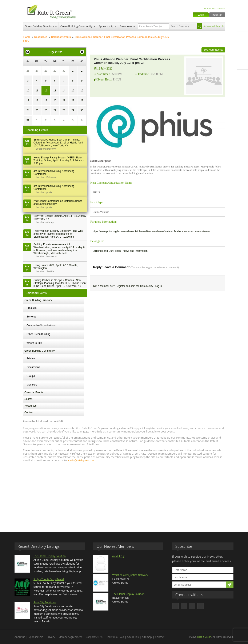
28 (46, 71)
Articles (31, 358)
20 (55, 100)
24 (28, 110)
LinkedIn (243, 55)
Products (31, 308)
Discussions (33, 367)
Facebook (243, 37)
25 (37, 110)
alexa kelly (118, 556)
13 (55, 91)
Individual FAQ (115, 637)
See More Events (213, 50)
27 (37, 71)
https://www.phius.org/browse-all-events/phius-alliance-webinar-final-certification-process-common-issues (151, 231)
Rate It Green (204, 637)
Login (201, 15)
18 (37, 100)
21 (64, 100)
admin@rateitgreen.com (81, 461)
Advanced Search (213, 26)
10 (28, 91)
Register (217, 15)
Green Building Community (76, 26)
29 (55, 71)
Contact (29, 412)
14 (64, 91)
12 (46, 91)
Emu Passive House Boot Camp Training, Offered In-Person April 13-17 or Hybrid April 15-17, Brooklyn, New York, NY (58, 143)
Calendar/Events (61, 37)
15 (73, 91)
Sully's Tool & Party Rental (49, 579)
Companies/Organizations (41, 325)
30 (64, 71)
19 (46, 100)
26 (28, 71)
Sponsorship (106, 26)
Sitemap (147, 637)
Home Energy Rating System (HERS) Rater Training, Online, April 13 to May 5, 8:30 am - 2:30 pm (59, 161)
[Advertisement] (124, 495)
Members (32, 385)
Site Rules (133, 637)
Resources (126, 26)
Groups (31, 376)
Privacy (51, 637)
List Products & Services (214, 9)
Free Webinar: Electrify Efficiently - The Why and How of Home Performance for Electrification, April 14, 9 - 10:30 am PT (58, 234)
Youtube (243, 64)
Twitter (243, 46)
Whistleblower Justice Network (130, 575)
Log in (158, 286)
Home (27, 37)
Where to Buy (34, 343)
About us (20, 637)
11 (37, 91)
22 (73, 100)
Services (31, 317)
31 (28, 120)
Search (28, 399)
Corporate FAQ (95, 637)
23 (82, 100)
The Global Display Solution (50, 556)
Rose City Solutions (45, 602)
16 (82, 91)
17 (28, 100)
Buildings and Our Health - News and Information (120, 251)
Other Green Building (38, 334)
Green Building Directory (39, 26)
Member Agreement (70, 637)
